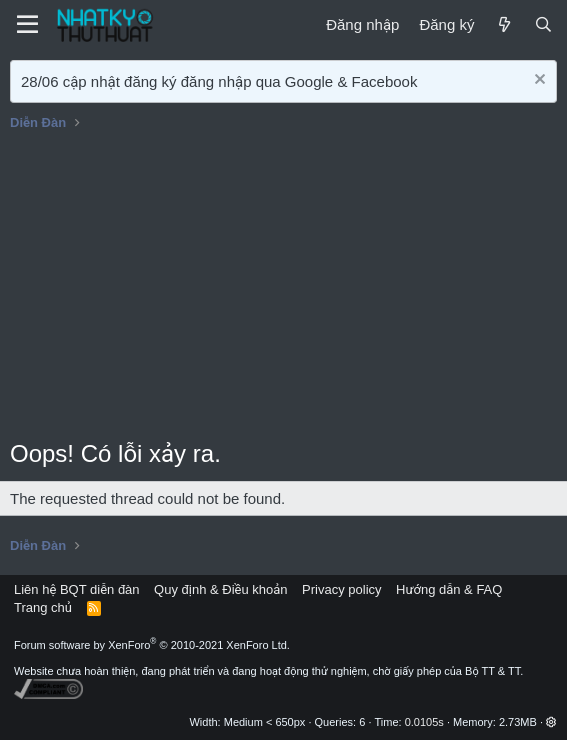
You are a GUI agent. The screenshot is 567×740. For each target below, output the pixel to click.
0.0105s (424, 722)
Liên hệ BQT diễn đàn (77, 589)
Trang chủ (43, 607)
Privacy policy (341, 589)
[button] (551, 722)
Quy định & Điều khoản (220, 589)
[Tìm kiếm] (543, 24)
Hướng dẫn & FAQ (449, 589)
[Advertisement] (283, 287)
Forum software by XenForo (152, 645)
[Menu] (27, 25)
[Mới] (503, 24)
